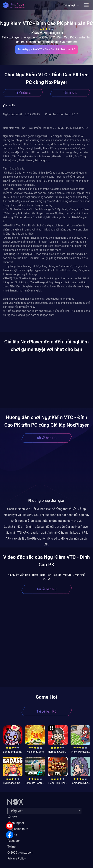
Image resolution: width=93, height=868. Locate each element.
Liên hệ (12, 835)
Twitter (12, 847)
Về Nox (12, 817)
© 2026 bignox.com (20, 853)
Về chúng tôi (16, 823)
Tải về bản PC (23, 93)
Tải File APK (70, 93)
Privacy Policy (17, 858)
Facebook (14, 841)
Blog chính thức (18, 829)
